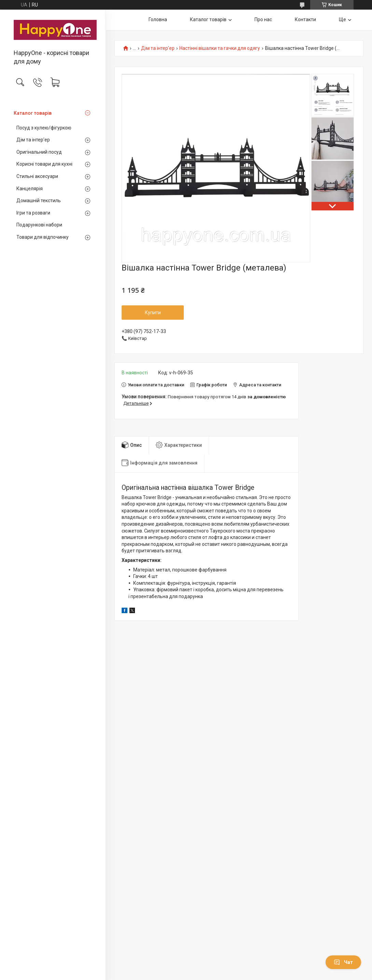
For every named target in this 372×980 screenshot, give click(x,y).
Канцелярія (30, 189)
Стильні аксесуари (37, 176)
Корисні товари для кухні (44, 164)
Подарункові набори (39, 225)
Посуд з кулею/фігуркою (44, 128)
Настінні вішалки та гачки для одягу (220, 48)
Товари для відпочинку (43, 237)
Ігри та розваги (33, 213)
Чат (343, 962)
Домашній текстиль (39, 201)
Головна (158, 19)
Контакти (305, 19)
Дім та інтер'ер (33, 140)
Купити (153, 313)
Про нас (263, 19)
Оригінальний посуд (39, 152)
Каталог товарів (33, 113)
